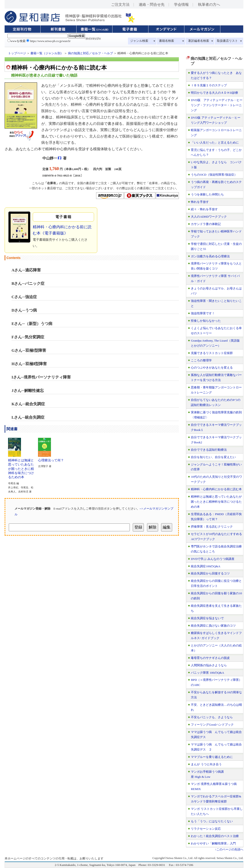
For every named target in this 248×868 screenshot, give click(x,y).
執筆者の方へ (209, 5)
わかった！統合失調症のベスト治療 (215, 836)
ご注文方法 (120, 5)
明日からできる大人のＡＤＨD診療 (214, 93)
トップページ (17, 53)
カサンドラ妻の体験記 (206, 224)
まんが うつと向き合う (206, 764)
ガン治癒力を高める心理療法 (210, 256)
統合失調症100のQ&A (206, 566)
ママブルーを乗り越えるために (212, 757)
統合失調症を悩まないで (207, 618)
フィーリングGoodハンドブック (212, 725)
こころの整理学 (201, 360)
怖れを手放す (200, 202)
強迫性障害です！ (203, 313)
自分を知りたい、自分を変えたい (213, 457)
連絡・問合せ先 (152, 5)
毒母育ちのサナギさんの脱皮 (210, 658)
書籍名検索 (167, 41)
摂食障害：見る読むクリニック (212, 527)
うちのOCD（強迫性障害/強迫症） (214, 175)
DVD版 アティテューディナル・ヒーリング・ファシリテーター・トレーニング (217, 105)
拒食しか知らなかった (206, 321)
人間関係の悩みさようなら (209, 665)
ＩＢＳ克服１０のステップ (209, 85)
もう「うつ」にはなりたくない (212, 821)
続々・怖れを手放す (204, 209)
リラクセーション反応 (206, 829)
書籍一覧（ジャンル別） (47, 53)
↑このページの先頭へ (229, 850)
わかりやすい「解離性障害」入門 (213, 843)
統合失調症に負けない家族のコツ (213, 626)
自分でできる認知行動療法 (209, 450)
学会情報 (181, 5)
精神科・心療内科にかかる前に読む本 (216, 489)
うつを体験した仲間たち (207, 194)
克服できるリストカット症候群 (212, 353)
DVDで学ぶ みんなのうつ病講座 (213, 559)
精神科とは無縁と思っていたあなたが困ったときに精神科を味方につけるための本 (21, 467)
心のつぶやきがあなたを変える (212, 368)
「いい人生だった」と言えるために (215, 143)
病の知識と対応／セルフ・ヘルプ (90, 53)
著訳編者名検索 (199, 41)
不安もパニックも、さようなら (212, 717)
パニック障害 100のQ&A (207, 673)
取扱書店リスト (227, 41)
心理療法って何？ (51, 459)
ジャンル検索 (139, 41)
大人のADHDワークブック (209, 217)
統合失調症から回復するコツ (210, 573)
